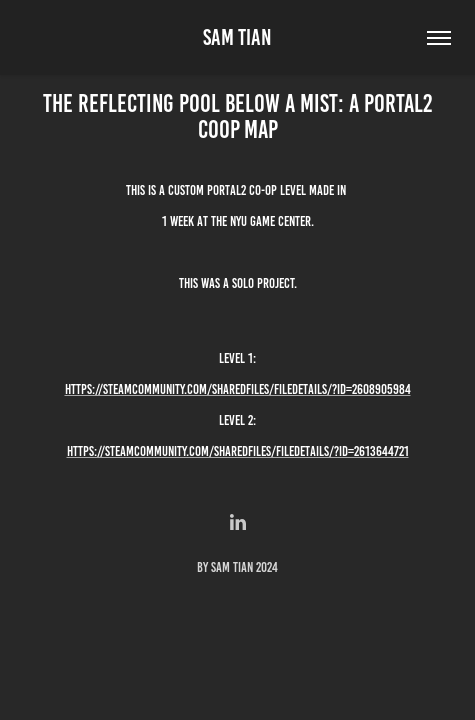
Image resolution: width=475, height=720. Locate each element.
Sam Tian (237, 37)
